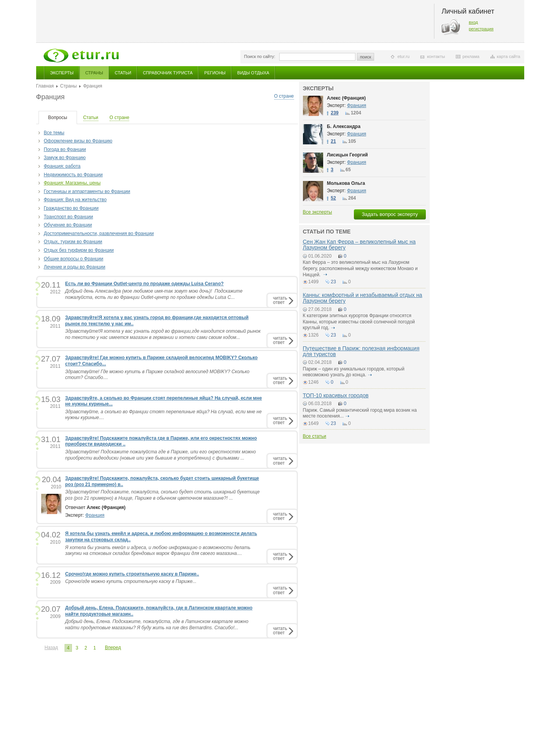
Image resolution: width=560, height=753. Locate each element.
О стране (284, 96)
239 (335, 113)
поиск (366, 57)
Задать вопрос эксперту (390, 214)
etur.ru (403, 56)
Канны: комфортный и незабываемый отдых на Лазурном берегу (363, 298)
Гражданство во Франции (71, 208)
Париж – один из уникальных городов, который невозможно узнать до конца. (354, 372)
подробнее (325, 275)
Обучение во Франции (68, 225)
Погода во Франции (65, 149)
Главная (45, 86)
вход (474, 22)
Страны (94, 73)
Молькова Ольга (346, 183)
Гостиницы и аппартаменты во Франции (87, 191)
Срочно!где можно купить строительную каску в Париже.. (132, 574)
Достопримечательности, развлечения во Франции (99, 233)
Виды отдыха (253, 73)
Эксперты (62, 73)
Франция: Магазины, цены (72, 183)
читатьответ (280, 300)
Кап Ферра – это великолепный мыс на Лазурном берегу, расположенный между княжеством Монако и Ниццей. (360, 268)
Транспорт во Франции (69, 217)
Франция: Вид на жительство (75, 200)
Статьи (123, 73)
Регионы (215, 73)
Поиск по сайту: (260, 56)
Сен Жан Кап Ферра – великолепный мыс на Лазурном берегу (359, 245)
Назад (51, 648)
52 (333, 198)
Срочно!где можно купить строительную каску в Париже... (131, 581)
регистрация (481, 29)
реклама (471, 56)
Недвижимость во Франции (73, 175)
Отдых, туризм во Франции (73, 242)
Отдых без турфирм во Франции (79, 250)
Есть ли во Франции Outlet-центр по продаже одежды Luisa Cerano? (145, 284)
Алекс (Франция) (346, 98)
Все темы (54, 133)
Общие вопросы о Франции (74, 259)
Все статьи (315, 436)
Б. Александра (344, 126)
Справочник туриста (168, 73)
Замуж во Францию (65, 158)
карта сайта (509, 56)
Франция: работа (62, 166)
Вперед (113, 648)
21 (333, 141)
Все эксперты (318, 212)
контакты (436, 56)
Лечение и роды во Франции (75, 267)
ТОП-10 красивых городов (336, 395)
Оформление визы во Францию (78, 141)
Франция (95, 515)
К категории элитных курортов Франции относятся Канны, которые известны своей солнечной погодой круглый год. (359, 322)
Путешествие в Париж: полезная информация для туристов (361, 351)
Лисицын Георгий (347, 155)
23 (333, 282)
